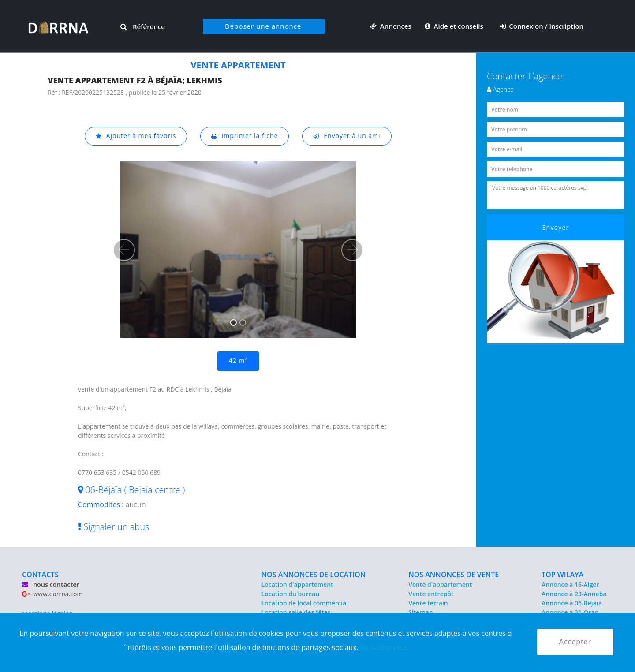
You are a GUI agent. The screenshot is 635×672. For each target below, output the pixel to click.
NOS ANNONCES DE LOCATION (314, 575)
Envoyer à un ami (347, 136)
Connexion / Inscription (542, 26)
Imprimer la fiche (245, 136)
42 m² (238, 361)
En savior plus (384, 647)
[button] (124, 250)
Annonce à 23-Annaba (574, 594)
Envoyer (556, 227)
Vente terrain (428, 603)
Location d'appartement (297, 584)
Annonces (391, 26)
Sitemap (420, 612)
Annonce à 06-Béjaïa (572, 603)
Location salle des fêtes (296, 612)
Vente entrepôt (431, 594)
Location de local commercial (305, 603)
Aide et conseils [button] (455, 26)
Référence (143, 26)
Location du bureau (291, 594)
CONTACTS (40, 575)
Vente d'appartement (440, 584)
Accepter (575, 642)
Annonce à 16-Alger (570, 584)
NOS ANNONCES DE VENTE (454, 575)
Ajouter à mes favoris (136, 136)
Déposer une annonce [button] (263, 26)
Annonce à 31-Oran (570, 612)
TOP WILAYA (562, 575)
